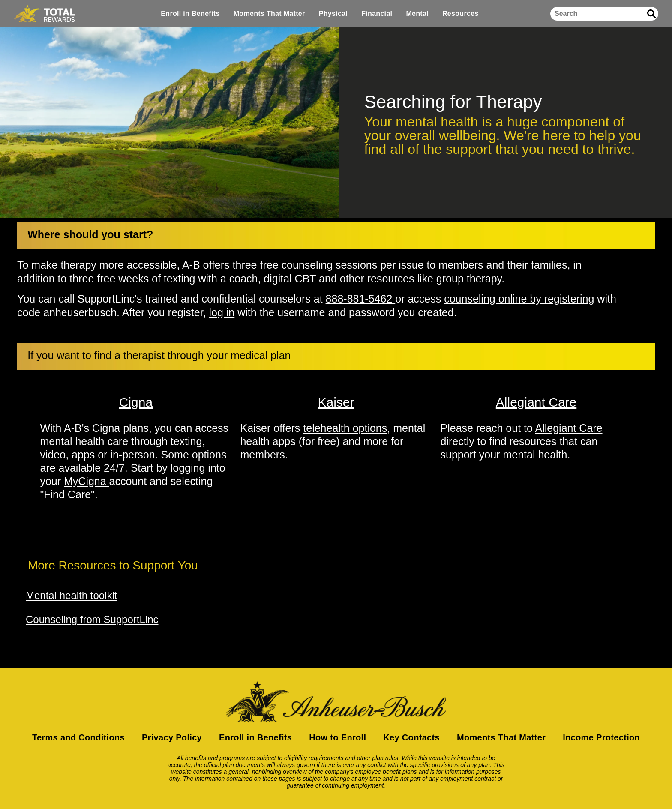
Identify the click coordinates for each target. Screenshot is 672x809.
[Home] (45, 14)
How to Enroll (337, 737)
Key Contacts (411, 737)
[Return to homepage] (336, 702)
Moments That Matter (269, 13)
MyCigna (87, 481)
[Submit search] (651, 14)
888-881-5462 (361, 299)
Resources (460, 13)
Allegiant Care (568, 428)
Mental (417, 13)
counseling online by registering (519, 299)
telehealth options (345, 428)
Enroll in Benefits (190, 13)
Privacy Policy (172, 737)
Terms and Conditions (78, 737)
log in (222, 312)
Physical (333, 13)
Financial (377, 13)
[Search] (604, 14)
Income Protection (601, 737)
